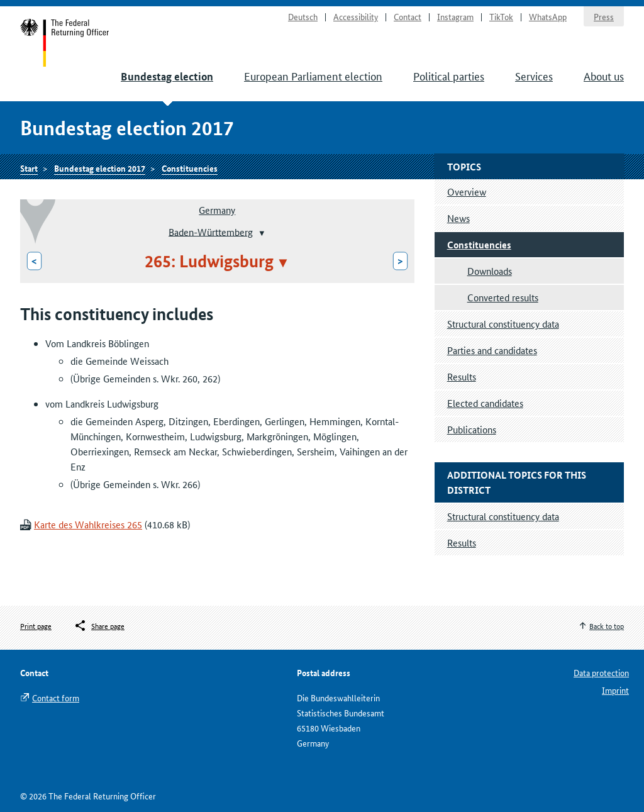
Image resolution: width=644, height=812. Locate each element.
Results (462, 376)
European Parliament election (313, 75)
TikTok (501, 16)
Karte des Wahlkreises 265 (88, 524)
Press (604, 16)
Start (65, 43)
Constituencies (190, 168)
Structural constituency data (503, 324)
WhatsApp (548, 16)
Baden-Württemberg (211, 231)
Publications (472, 429)
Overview (467, 192)
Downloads (490, 271)
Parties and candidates (492, 350)
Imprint (615, 690)
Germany (217, 210)
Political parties (449, 75)
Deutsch (303, 16)
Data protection (601, 672)
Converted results (503, 297)
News (458, 218)
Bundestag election (167, 76)
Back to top (607, 626)
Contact (408, 16)
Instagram (455, 16)
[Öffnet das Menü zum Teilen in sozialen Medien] (99, 626)
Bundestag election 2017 (100, 168)
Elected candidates (485, 403)
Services (534, 75)
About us (604, 75)
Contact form (56, 698)
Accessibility (356, 16)
